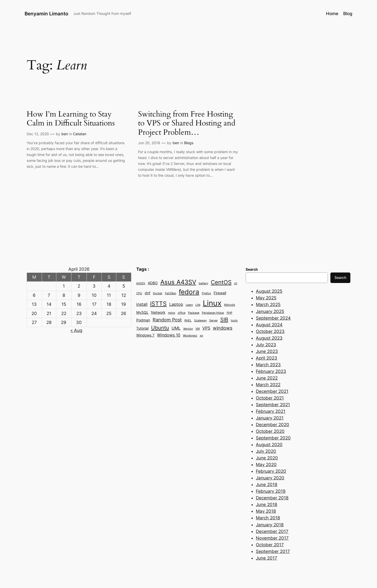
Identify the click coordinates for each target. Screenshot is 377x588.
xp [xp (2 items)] (201, 336)
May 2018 (266, 511)
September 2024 (273, 318)
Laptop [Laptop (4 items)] (176, 304)
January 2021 (270, 418)
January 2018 (270, 525)
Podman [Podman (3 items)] (143, 320)
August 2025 (269, 291)
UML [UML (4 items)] (176, 328)
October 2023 (270, 331)
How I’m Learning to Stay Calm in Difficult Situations (71, 119)
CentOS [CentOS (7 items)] (221, 282)
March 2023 (268, 365)
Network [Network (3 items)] (158, 312)
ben (65, 134)
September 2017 (273, 551)
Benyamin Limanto (46, 14)
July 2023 (266, 345)
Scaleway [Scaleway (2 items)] (200, 321)
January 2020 (270, 478)
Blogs (189, 143)
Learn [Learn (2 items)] (189, 305)
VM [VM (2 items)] (198, 329)
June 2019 (267, 485)
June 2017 (266, 558)
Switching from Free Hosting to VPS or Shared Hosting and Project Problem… (187, 124)
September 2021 (273, 405)
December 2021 (272, 391)
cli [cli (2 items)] (236, 283)
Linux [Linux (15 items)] (212, 303)
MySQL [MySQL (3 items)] (142, 312)
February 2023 (271, 371)
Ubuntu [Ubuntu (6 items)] (160, 328)
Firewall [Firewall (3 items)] (220, 293)
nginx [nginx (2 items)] (172, 313)
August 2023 (269, 338)
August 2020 (269, 445)
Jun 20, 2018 (149, 143)
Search (340, 277)
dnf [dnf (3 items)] (148, 293)
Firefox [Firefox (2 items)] (206, 293)
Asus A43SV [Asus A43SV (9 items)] (178, 282)
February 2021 (271, 411)
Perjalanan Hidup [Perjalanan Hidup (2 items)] (213, 313)
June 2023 (267, 351)
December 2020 (273, 425)
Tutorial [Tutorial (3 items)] (142, 328)
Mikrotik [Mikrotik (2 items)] (230, 305)
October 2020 (270, 431)
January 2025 (270, 311)
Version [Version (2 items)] (188, 329)
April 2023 (266, 358)
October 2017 (270, 545)
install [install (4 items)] (142, 304)
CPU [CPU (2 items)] (139, 293)
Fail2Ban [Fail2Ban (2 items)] (171, 293)
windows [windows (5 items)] (223, 328)
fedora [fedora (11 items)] (189, 292)
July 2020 (266, 451)
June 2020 (267, 458)
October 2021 (270, 398)
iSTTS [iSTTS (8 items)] (158, 304)
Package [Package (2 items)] (194, 313)
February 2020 (271, 471)
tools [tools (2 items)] (234, 321)
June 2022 (267, 378)
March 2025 (268, 304)
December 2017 (272, 531)
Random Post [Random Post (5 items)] (167, 320)
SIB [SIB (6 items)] (224, 319)
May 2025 (266, 298)
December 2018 (272, 498)
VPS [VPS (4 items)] (206, 328)
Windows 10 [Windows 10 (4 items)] (169, 335)
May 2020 (266, 465)
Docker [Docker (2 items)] (158, 293)
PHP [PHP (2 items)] (229, 313)
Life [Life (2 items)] (198, 305)
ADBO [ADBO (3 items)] (153, 283)
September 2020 (273, 438)
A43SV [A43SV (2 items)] (141, 283)
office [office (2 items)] (182, 313)
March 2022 (268, 385)
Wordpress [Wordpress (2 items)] (190, 336)
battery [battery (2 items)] (203, 283)
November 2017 (272, 538)
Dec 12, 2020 (38, 134)
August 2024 (269, 325)
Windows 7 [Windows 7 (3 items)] (145, 335)
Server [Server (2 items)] (213, 321)
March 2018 (268, 518)
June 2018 (266, 505)
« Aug (76, 330)
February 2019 (271, 491)
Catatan (80, 134)
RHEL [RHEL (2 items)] (188, 321)
